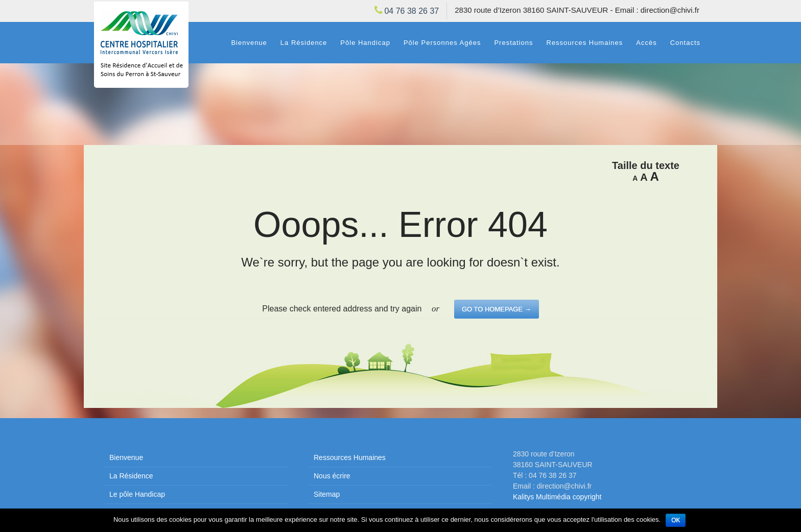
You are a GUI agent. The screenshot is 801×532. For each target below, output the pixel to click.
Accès (646, 43)
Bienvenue (249, 43)
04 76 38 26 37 (411, 11)
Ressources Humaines (585, 43)
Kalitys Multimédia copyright (557, 497)
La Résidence (304, 43)
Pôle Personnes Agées (442, 43)
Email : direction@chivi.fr (657, 10)
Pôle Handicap (365, 43)
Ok (676, 520)
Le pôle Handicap (137, 494)
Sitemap (327, 494)
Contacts (685, 43)
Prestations (513, 43)
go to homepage (497, 309)
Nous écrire (332, 476)
